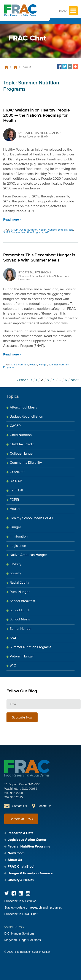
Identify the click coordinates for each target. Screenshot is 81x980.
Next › (75, 380)
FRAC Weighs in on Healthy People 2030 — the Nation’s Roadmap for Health (37, 115)
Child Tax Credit (22, 444)
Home (6, 67)
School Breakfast (22, 601)
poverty (15, 573)
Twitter (7, 893)
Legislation (18, 546)
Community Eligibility (26, 463)
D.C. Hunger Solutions (19, 933)
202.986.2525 (14, 797)
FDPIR (14, 500)
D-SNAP (16, 481)
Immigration (19, 537)
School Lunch (20, 610)
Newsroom (16, 853)
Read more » (12, 220)
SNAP (6, 232)
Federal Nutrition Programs (29, 847)
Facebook (14, 893)
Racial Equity (19, 583)
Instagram (28, 893)
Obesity (16, 564)
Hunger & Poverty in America (30, 873)
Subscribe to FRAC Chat (21, 914)
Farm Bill (16, 491)
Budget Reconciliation (26, 417)
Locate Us (44, 806)
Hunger (52, 230)
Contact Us (19, 806)
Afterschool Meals (23, 408)
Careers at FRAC (21, 819)
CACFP (15, 230)
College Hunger (22, 454)
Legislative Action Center (27, 840)
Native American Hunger (28, 555)
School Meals (65, 230)
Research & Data (21, 833)
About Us (15, 860)
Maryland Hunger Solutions (23, 940)
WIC (47, 232)
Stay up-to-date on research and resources (33, 907)
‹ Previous (25, 380)
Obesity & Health (21, 880)
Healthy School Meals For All (31, 518)
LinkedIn (21, 893)
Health (43, 230)
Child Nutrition (29, 230)
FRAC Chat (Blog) (21, 867)
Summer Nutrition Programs (15, 67)
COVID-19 (17, 472)
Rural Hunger (20, 592)
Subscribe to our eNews (20, 901)
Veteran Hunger (22, 657)
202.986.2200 (14, 793)
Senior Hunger (21, 629)
